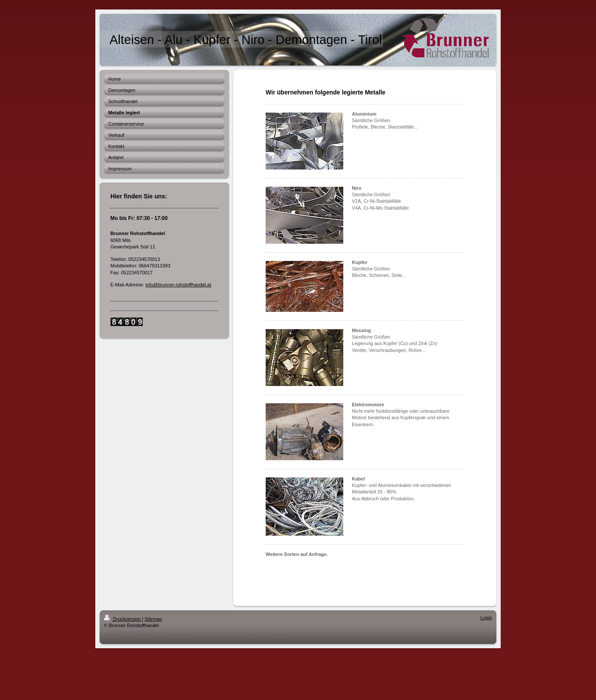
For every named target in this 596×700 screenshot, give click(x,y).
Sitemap (153, 619)
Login (486, 618)
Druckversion (123, 619)
